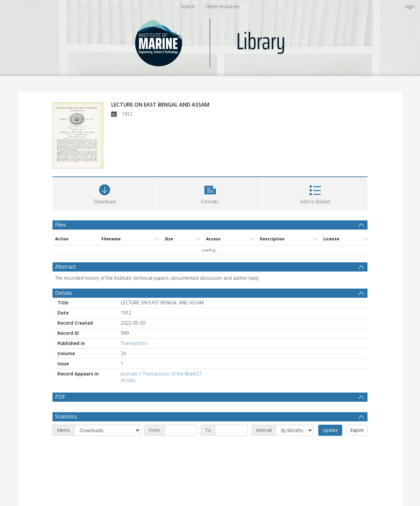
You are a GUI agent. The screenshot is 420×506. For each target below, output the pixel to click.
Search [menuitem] (188, 6)
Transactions (134, 343)
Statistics (66, 416)
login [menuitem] (410, 6)
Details (64, 293)
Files (61, 225)
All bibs (128, 380)
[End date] (231, 430)
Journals (129, 374)
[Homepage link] (210, 41)
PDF (60, 397)
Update (330, 430)
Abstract (65, 267)
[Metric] (107, 430)
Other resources (223, 6)
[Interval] (294, 430)
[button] (210, 193)
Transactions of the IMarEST (172, 374)
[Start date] (180, 430)
